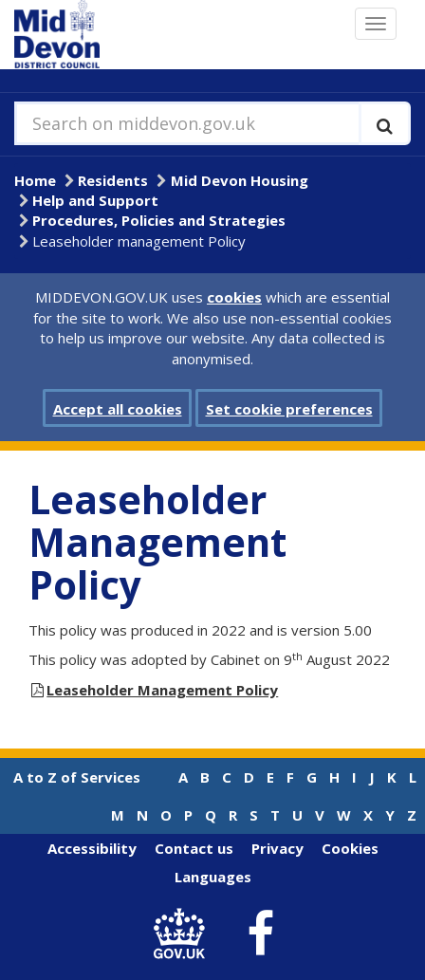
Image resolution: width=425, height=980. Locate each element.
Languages (213, 877)
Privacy (277, 848)
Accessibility (92, 848)
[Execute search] (385, 123)
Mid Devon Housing (240, 180)
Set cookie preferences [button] (289, 409)
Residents (113, 180)
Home (35, 180)
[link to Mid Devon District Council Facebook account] (261, 934)
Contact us (194, 848)
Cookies (350, 848)
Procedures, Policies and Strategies (159, 220)
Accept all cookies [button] (118, 409)
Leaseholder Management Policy (162, 690)
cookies (234, 297)
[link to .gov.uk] (185, 934)
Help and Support (95, 200)
